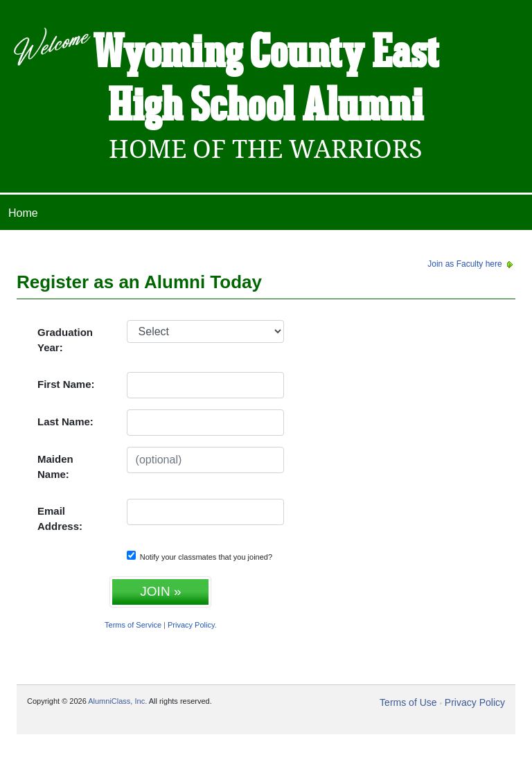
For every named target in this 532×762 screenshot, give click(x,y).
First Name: (66, 384)
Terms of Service (133, 625)
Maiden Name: (55, 467)
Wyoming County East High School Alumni (266, 81)
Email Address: (60, 519)
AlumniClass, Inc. (117, 701)
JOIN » (160, 591)
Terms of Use (408, 702)
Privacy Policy (191, 625)
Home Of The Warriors (266, 149)
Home (23, 213)
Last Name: (65, 422)
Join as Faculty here (471, 264)
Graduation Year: (65, 340)
